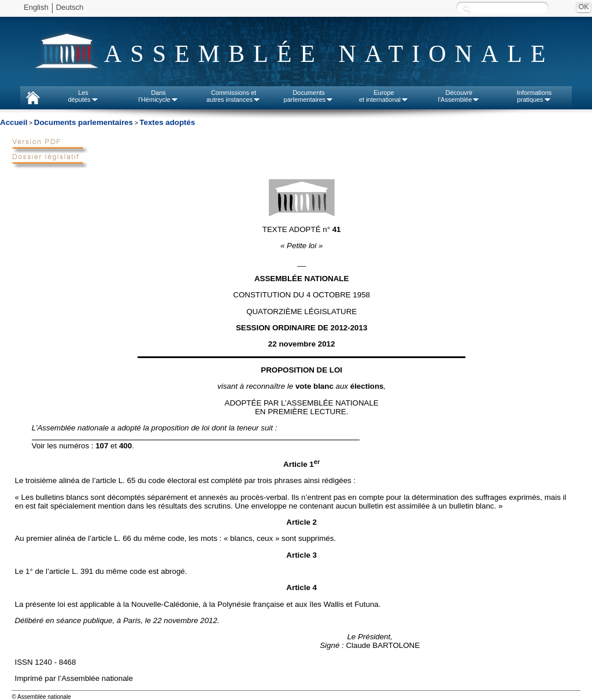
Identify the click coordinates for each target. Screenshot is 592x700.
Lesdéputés (83, 96)
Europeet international (384, 96)
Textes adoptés (167, 122)
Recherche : (467, 8)
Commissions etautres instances (234, 96)
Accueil (14, 122)
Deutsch (70, 7)
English (36, 7)
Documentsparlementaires (309, 96)
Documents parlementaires (84, 122)
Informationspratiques (534, 96)
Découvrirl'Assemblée (459, 96)
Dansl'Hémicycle (158, 96)
